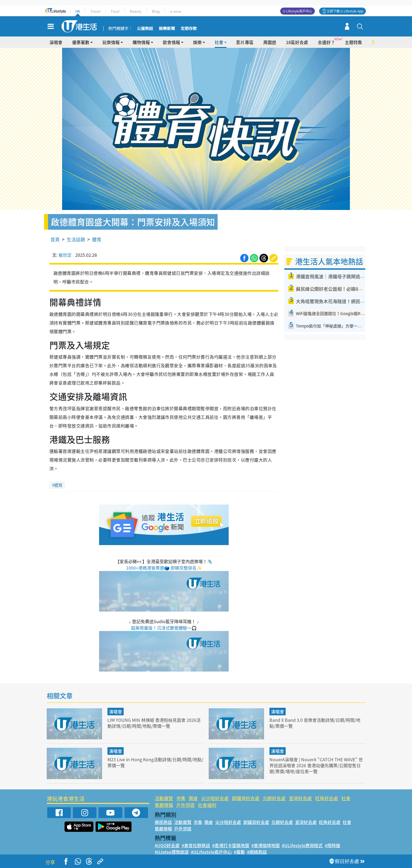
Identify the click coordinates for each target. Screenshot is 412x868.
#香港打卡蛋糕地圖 (231, 845)
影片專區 (245, 42)
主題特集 (353, 42)
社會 (219, 42)
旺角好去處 (327, 798)
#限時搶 (332, 845)
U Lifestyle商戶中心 (298, 11)
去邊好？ (326, 42)
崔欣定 (65, 255)
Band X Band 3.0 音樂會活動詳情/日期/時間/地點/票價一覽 (315, 723)
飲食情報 (171, 42)
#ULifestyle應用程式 (302, 845)
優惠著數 (81, 42)
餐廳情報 (164, 805)
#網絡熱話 (257, 852)
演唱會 (56, 42)
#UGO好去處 (167, 845)
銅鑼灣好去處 (246, 798)
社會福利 (207, 805)
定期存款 (189, 29)
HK (78, 11)
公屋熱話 (145, 29)
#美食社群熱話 (196, 845)
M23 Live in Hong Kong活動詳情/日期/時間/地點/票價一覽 (155, 762)
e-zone (176, 11)
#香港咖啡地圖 (266, 845)
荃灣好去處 (300, 798)
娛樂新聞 (167, 29)
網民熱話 (163, 822)
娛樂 (197, 42)
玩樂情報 (111, 42)
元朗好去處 (274, 798)
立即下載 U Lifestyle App (345, 11)
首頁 (55, 239)
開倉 (193, 798)
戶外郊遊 (185, 805)
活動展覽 (164, 798)
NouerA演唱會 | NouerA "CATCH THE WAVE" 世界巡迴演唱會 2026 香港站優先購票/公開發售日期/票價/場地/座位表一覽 (315, 765)
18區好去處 (297, 42)
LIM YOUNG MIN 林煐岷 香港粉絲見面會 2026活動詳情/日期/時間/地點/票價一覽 (154, 723)
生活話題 (76, 239)
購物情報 (141, 42)
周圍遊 (270, 42)
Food (115, 11)
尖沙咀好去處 (215, 798)
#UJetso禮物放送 (172, 852)
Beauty (136, 11)
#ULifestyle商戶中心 (211, 852)
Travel (95, 11)
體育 (97, 239)
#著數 (239, 852)
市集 (181, 798)
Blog (156, 11)
